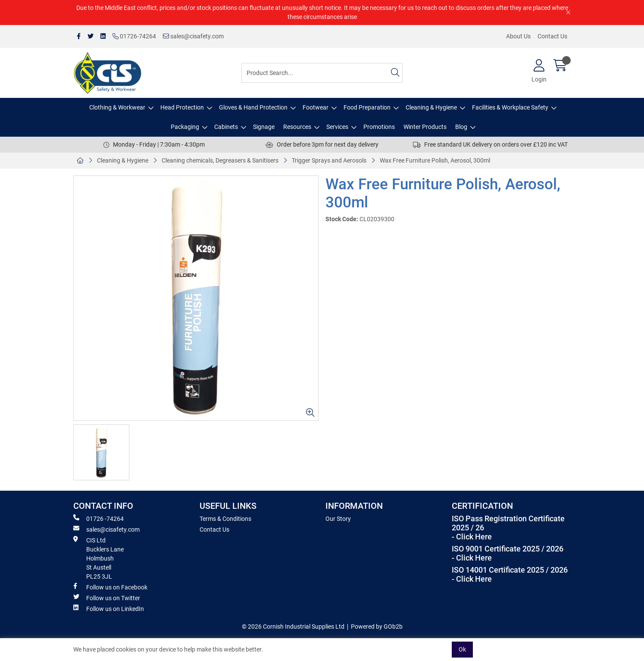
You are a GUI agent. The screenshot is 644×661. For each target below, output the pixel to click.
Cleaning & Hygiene (431, 107)
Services (337, 127)
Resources (297, 127)
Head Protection (182, 107)
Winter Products (425, 127)
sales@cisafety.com (193, 36)
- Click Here (472, 537)
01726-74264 (134, 36)
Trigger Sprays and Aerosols (329, 160)
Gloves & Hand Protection (253, 107)
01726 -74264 (98, 518)
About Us (518, 36)
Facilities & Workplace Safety (510, 107)
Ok (462, 649)
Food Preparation (367, 107)
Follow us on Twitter (107, 598)
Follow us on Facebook (110, 587)
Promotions (379, 127)
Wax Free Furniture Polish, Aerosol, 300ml (435, 160)
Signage (264, 127)
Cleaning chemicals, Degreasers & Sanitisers (220, 160)
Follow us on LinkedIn (109, 608)
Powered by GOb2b (377, 627)
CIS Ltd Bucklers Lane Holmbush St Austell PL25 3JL (98, 558)
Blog (461, 127)
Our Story (338, 519)
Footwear (316, 107)
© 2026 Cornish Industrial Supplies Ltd (293, 627)
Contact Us (552, 36)
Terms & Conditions (225, 519)
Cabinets (226, 127)
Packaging (185, 127)
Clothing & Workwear (117, 107)
